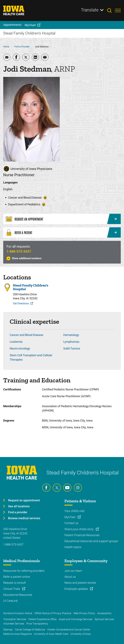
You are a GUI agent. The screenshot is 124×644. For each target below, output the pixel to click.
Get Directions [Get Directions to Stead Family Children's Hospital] (21, 303)
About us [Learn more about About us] (70, 577)
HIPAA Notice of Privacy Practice (53, 613)
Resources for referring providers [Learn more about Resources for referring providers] (24, 571)
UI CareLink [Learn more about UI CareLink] (10, 601)
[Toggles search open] (111, 10)
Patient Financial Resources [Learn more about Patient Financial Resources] (82, 535)
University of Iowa (81, 634)
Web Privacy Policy (84, 613)
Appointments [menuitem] (12, 25)
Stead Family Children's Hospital (31, 287)
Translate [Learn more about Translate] (90, 10)
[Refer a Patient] (62, 232)
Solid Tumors (72, 348)
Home (6, 47)
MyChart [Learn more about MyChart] (70, 517)
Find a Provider (22, 47)
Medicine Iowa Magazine (17, 634)
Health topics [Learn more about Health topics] (73, 547)
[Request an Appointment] (62, 219)
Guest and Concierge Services (76, 619)
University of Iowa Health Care (51, 634)
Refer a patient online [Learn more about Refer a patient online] (17, 577)
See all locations (19, 506)
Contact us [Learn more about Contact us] (71, 523)
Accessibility (104, 613)
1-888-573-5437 (19, 251)
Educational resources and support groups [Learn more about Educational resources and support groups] (91, 541)
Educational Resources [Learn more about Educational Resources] (18, 595)
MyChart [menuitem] (30, 25)
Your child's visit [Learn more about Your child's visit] (74, 511)
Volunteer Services (14, 624)
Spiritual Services (104, 619)
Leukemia (16, 342)
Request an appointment (24, 500)
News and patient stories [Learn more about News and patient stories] (80, 583)
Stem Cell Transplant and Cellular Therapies (31, 357)
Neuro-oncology (20, 348)
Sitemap (8, 630)
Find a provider (18, 512)
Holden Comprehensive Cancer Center (69, 630)
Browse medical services (24, 518)
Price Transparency (37, 624)
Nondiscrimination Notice (18, 613)
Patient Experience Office (42, 619)
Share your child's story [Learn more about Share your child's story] (79, 529)
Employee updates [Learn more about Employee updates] (76, 589)
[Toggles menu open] (118, 10)
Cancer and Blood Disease (26, 335)
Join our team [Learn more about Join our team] (73, 571)
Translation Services (15, 619)
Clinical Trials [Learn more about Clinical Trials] (12, 589)
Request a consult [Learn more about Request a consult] (15, 583)
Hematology (71, 335)
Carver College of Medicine (30, 630)
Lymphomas (71, 342)
